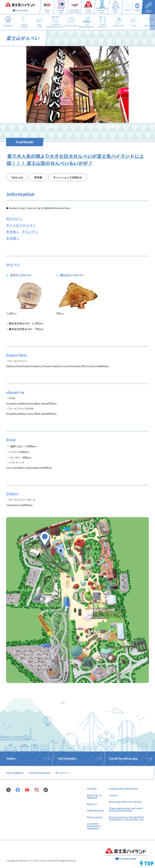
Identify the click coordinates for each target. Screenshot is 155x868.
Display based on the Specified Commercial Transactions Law (126, 818)
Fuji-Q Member (67, 758)
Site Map (92, 789)
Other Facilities (95, 811)
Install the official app (123, 758)
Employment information (123, 789)
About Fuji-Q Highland (94, 796)
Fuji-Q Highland (15, 773)
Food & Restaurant (39, 773)
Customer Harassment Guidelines (94, 826)
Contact (114, 795)
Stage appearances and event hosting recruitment (126, 809)
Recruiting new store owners (125, 802)
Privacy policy (95, 817)
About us (92, 804)
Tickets (11, 758)
